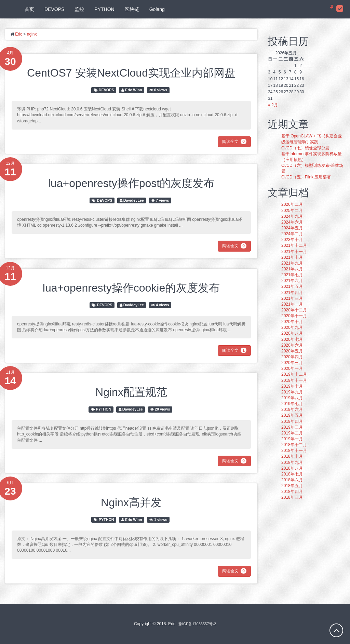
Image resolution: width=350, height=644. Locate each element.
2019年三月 (292, 427)
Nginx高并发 (131, 502)
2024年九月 (292, 216)
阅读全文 (234, 142)
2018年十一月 (294, 451)
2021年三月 (292, 298)
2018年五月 (292, 486)
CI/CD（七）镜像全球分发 (305, 148)
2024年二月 (292, 234)
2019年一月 (292, 439)
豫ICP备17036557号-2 (197, 624)
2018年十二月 (294, 445)
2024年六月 (292, 222)
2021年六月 (292, 281)
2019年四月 (292, 421)
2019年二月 (292, 433)
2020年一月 (292, 368)
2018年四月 (292, 492)
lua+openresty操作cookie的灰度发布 (131, 288)
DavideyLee (134, 200)
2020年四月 (292, 357)
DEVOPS (54, 9)
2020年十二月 (294, 310)
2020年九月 (292, 327)
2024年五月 (292, 228)
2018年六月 (292, 480)
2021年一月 (292, 304)
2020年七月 (292, 339)
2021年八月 (292, 269)
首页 (29, 9)
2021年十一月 (294, 252)
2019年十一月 (294, 380)
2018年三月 (292, 497)
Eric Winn (134, 90)
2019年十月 (292, 386)
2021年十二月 (294, 245)
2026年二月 (292, 204)
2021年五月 (292, 286)
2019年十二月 (294, 374)
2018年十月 (292, 456)
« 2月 (273, 105)
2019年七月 (292, 404)
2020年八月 (292, 333)
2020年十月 (292, 322)
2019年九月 (292, 392)
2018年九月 (292, 462)
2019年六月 (292, 410)
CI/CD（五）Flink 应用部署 (306, 177)
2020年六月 (292, 345)
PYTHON (104, 9)
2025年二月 (292, 211)
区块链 (132, 9)
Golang (157, 9)
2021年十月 (292, 257)
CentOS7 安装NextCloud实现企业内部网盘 (131, 73)
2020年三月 (292, 363)
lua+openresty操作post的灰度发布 (131, 183)
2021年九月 (292, 263)
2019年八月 (292, 398)
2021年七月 (292, 275)
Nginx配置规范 (131, 392)
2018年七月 (292, 474)
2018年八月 (292, 468)
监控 (79, 9)
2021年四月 (292, 293)
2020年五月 (292, 351)
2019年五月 (292, 415)
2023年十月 (292, 240)
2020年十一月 (294, 316)
